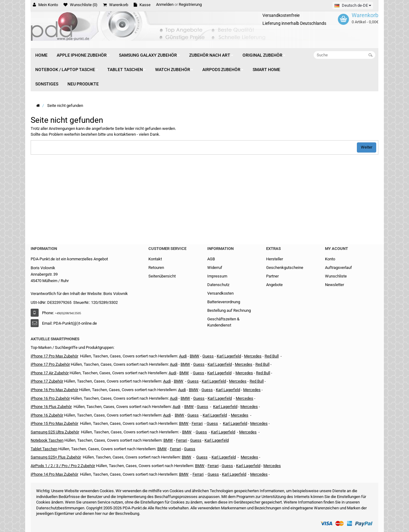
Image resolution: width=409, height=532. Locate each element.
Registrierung (190, 4)
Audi (172, 373)
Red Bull (272, 356)
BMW (179, 381)
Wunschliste (336, 276)
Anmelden (165, 4)
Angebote (274, 285)
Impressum (217, 276)
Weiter (367, 147)
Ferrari (198, 474)
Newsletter (334, 285)
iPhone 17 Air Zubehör (50, 373)
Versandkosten (220, 293)
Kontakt (155, 259)
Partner (272, 276)
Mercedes (253, 356)
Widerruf (215, 268)
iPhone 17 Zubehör (47, 381)
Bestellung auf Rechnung (229, 310)
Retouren (156, 268)
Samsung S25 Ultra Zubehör (55, 432)
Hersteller (275, 259)
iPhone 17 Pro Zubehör (50, 364)
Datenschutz (218, 285)
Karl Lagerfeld (229, 356)
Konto (330, 259)
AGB (211, 259)
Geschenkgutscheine (285, 268)
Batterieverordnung (224, 302)
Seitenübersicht (162, 276)
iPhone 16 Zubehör (47, 415)
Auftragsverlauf (338, 268)
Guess (208, 356)
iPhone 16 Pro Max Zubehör (54, 390)
